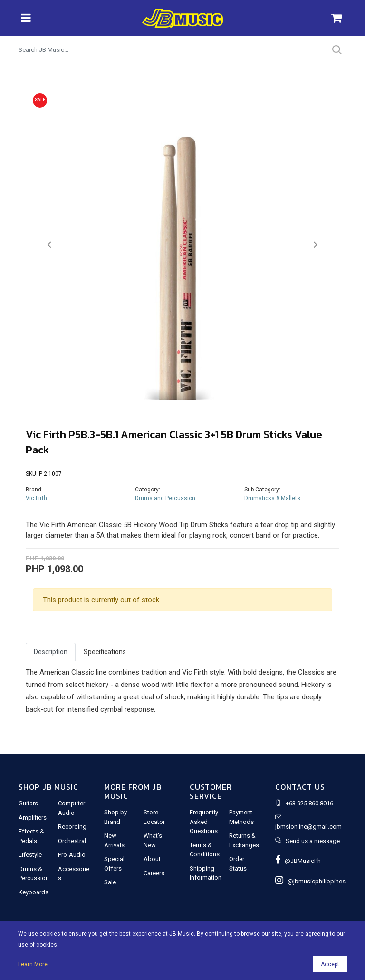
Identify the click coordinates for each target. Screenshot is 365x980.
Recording (72, 827)
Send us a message (313, 841)
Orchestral (72, 841)
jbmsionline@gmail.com (308, 827)
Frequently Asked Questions (204, 822)
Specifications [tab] (105, 652)
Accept (330, 964)
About (152, 859)
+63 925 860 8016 (309, 803)
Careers (154, 873)
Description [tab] (51, 652)
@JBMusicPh (298, 861)
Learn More (33, 964)
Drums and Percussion (165, 498)
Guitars (28, 803)
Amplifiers (33, 818)
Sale (110, 882)
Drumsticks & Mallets (272, 498)
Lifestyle (30, 855)
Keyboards (34, 892)
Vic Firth (36, 498)
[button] (49, 245)
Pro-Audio (72, 855)
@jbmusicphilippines (310, 881)
